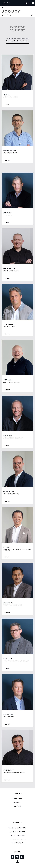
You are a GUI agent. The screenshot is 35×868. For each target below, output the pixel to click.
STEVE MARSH (7, 436)
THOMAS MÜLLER (8, 491)
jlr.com (18, 806)
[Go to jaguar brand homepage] (17, 11)
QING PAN (6, 547)
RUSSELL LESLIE (8, 380)
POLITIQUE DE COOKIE (18, 839)
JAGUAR (7, 3)
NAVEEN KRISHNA (8, 770)
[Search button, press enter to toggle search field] (32, 15)
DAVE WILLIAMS (8, 714)
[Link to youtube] (22, 857)
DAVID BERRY (7, 213)
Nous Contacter (17, 835)
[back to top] (17, 862)
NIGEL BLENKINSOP (9, 268)
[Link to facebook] (12, 857)
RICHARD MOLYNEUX (10, 150)
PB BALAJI (6, 95)
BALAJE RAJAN (8, 603)
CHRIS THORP (7, 659)
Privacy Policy (18, 843)
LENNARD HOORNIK (9, 324)
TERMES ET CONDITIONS (17, 828)
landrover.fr (18, 799)
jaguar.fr (17, 802)
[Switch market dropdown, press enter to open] (27, 3)
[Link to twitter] (17, 857)
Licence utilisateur (17, 832)
